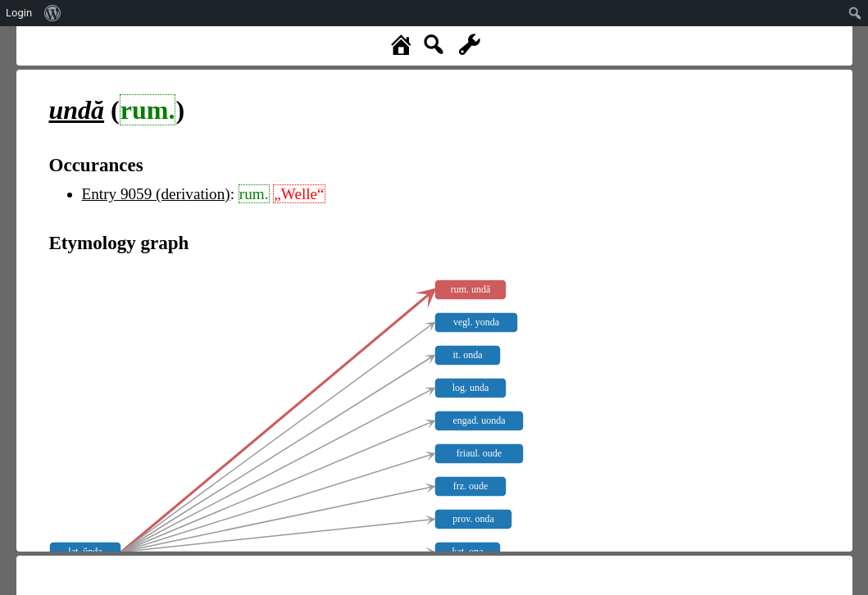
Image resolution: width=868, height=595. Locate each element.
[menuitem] (53, 13)
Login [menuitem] (19, 13)
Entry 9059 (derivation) (156, 194)
